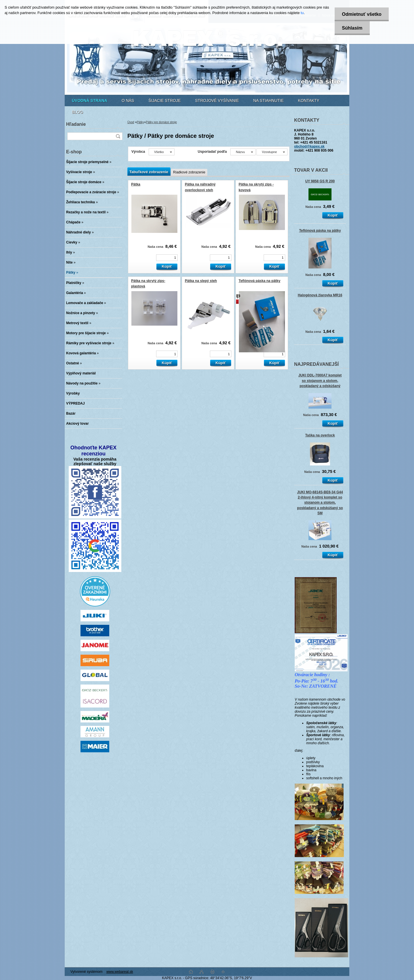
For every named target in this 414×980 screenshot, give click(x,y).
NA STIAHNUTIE (269, 100)
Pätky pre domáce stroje (161, 122)
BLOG (77, 112)
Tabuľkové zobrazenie (149, 172)
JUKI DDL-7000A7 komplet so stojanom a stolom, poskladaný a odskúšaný (320, 380)
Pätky (140, 122)
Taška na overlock (320, 435)
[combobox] (243, 152)
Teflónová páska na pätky (320, 231)
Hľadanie (76, 124)
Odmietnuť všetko (362, 14)
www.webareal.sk (120, 972)
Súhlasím (352, 28)
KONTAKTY (309, 100)
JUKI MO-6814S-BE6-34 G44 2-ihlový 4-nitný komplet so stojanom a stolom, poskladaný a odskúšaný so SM (320, 503)
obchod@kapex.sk (309, 146)
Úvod (131, 122)
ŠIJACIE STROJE (164, 100)
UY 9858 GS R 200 (320, 181)
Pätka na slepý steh (201, 281)
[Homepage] (90, 100)
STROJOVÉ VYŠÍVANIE (217, 100)
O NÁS (128, 100)
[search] (118, 136)
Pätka (136, 184)
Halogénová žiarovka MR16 (320, 295)
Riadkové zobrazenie (189, 172)
